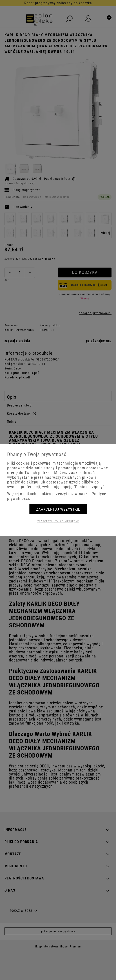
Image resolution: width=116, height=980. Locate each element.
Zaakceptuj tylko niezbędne (58, 521)
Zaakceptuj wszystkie (58, 509)
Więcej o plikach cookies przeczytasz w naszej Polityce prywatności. (57, 496)
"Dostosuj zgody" (89, 487)
